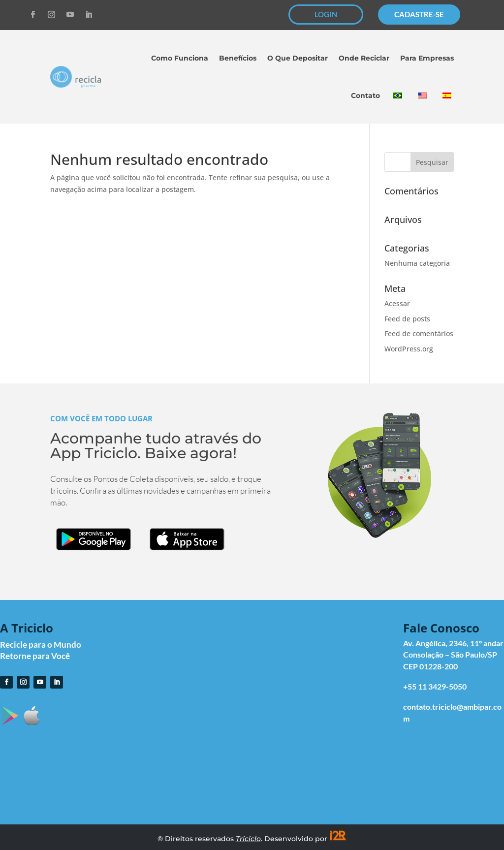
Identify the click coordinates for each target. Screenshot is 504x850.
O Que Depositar (298, 58)
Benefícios (238, 58)
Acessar (397, 303)
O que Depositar (331, 686)
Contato (365, 95)
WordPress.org (409, 349)
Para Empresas (427, 58)
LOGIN (326, 14)
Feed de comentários (419, 333)
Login (312, 647)
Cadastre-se (324, 660)
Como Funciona (180, 58)
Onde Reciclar (364, 58)
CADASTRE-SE (419, 14)
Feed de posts (407, 319)
